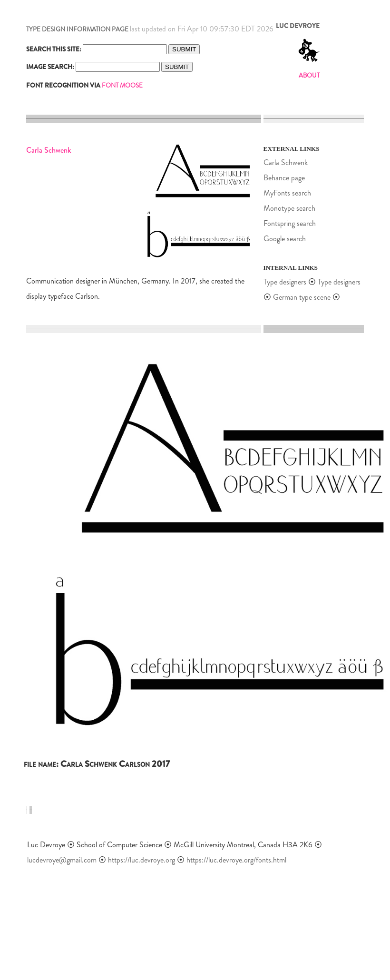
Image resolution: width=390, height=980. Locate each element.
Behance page (284, 178)
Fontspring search (290, 223)
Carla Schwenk (286, 162)
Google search (285, 239)
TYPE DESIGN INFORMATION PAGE (77, 29)
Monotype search (289, 208)
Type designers (285, 282)
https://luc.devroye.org (141, 860)
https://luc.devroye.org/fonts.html (236, 860)
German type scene (302, 297)
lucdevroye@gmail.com (62, 860)
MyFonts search (287, 193)
